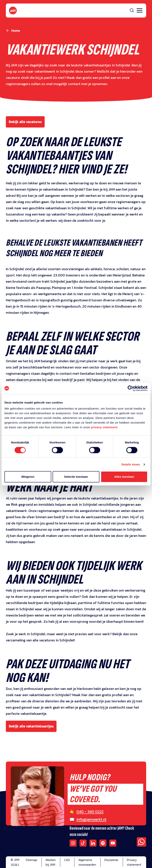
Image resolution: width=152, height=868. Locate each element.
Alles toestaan (124, 477)
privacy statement (104, 427)
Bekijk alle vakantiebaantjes (31, 726)
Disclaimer (111, 860)
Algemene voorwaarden (87, 862)
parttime (85, 603)
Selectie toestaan (76, 477)
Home (16, 31)
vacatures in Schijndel (57, 640)
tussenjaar (32, 590)
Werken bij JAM (51, 862)
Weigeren (28, 477)
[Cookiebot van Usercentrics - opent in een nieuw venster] (130, 388)
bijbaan (70, 603)
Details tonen (131, 464)
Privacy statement (134, 862)
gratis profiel (112, 695)
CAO (67, 860)
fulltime (104, 603)
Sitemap (31, 860)
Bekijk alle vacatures (25, 122)
